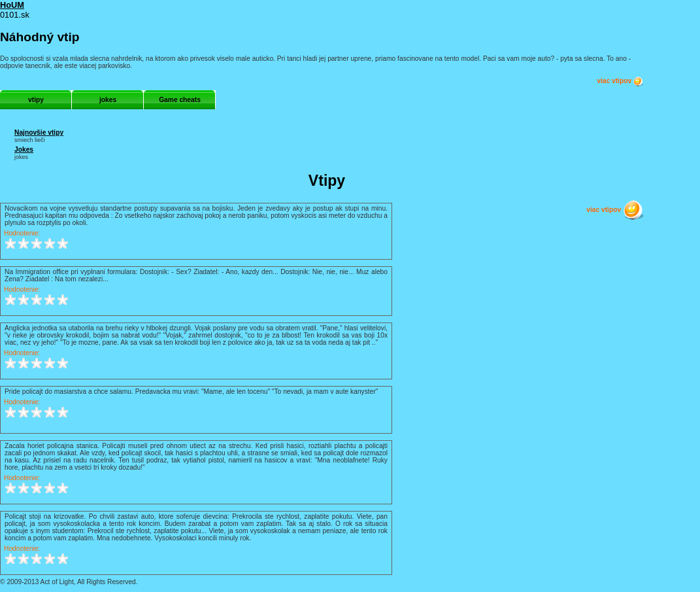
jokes (108, 100)
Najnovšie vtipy (39, 132)
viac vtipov (620, 81)
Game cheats (180, 100)
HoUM (12, 5)
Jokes (24, 149)
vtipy (36, 100)
